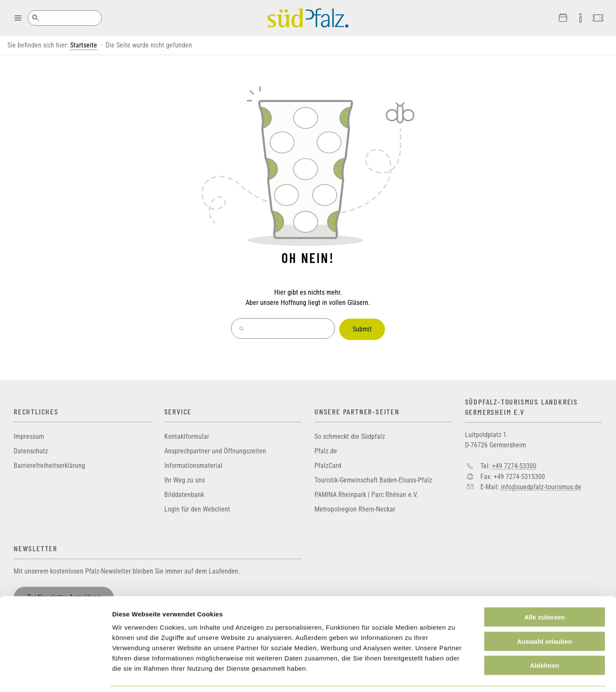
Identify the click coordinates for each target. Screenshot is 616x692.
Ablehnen (545, 637)
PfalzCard (328, 464)
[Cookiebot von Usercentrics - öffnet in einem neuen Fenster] (55, 675)
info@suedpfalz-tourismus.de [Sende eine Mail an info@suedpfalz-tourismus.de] (541, 485)
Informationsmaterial (193, 464)
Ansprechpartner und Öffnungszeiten (215, 449)
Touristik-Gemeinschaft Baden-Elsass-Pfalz (373, 478)
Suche (35, 18)
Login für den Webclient (197, 507)
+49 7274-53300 (514, 464)
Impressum (29, 435)
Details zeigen (455, 675)
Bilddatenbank (184, 493)
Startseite (84, 45)
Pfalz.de (326, 449)
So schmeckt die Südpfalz (350, 435)
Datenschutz (31, 449)
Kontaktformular (187, 435)
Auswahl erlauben (545, 614)
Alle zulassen (544, 589)
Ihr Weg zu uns (185, 478)
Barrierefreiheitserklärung (49, 464)
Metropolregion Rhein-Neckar (355, 507)
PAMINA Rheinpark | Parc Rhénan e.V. (366, 493)
